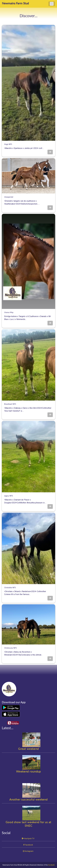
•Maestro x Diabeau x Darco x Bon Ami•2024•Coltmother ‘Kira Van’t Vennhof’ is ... (28, 408)
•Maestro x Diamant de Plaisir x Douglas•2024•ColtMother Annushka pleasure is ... (28, 499)
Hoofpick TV (28, 839)
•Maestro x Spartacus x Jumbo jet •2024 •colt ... (28, 146)
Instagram (28, 851)
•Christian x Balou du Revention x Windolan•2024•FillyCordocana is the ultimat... (28, 651)
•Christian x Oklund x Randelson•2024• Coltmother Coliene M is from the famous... (28, 591)
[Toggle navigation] (52, 4)
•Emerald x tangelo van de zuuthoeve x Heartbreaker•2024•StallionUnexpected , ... (28, 201)
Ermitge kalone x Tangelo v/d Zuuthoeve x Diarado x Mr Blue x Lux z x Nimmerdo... (28, 316)
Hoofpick (51, 865)
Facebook (28, 845)
